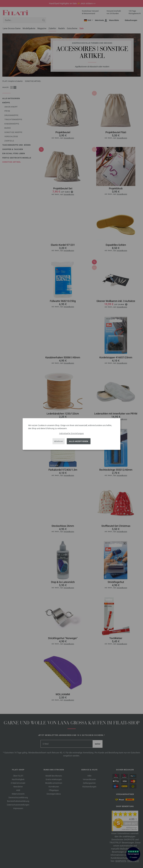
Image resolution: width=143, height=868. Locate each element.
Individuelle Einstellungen (72, 433)
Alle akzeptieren (79, 441)
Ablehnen (59, 441)
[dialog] (71, 434)
